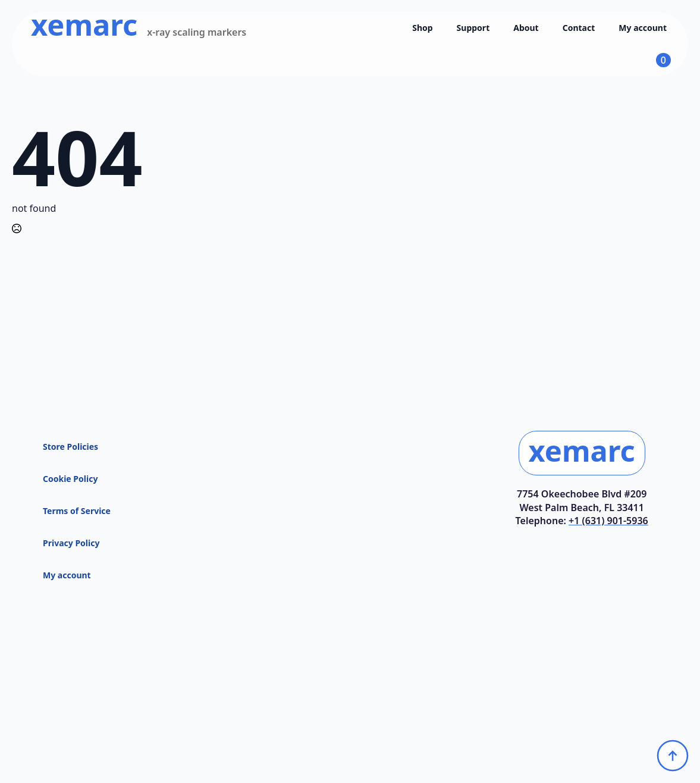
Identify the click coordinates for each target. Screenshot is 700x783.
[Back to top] (673, 756)
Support (473, 28)
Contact (579, 28)
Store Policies (70, 447)
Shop (422, 28)
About (526, 28)
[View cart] (653, 60)
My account (643, 28)
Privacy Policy (71, 543)
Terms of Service (77, 511)
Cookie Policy (70, 479)
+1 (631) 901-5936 (608, 521)
